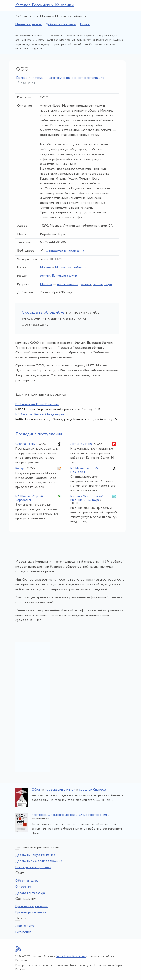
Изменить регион (28, 24)
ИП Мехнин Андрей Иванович (84, 470)
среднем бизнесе (92, 790)
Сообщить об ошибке (43, 313)
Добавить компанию (61, 24)
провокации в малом (60, 790)
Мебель (38, 78)
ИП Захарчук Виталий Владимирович (42, 415)
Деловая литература (30, 893)
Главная (22, 78)
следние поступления (39, 434)
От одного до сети (62, 815)
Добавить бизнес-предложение (39, 861)
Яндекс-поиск (25, 926)
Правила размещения (31, 913)
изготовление (59, 78)
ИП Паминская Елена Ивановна (37, 404)
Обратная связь (27, 881)
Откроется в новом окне (65, 251)
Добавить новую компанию (35, 855)
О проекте (23, 887)
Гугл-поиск (23, 932)
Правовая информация (31, 907)
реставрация (94, 78)
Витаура (94, 500)
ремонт (77, 78)
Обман (37, 790)
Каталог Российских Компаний (45, 5)
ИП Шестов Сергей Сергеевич (29, 498)
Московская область (71, 268)
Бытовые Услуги (64, 276)
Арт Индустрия (82, 444)
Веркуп (20, 469)
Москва (46, 268)
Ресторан (39, 815)
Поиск (85, 24)
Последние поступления (33, 867)
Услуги (45, 276)
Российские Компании (71, 956)
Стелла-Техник (26, 444)
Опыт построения (93, 815)
